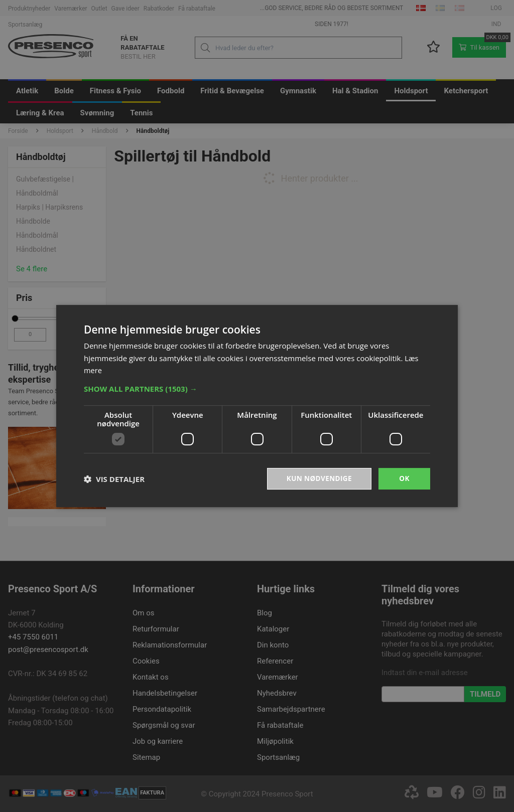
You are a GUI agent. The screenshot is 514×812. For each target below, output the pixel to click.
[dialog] (257, 406)
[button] (257, 388)
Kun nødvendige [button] (318, 478)
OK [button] (404, 478)
